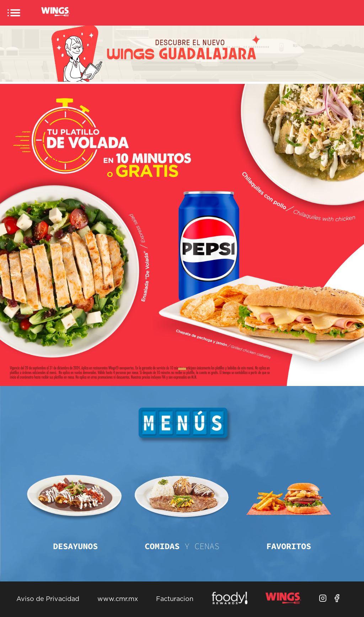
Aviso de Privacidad (48, 599)
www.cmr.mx (118, 599)
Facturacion (175, 599)
